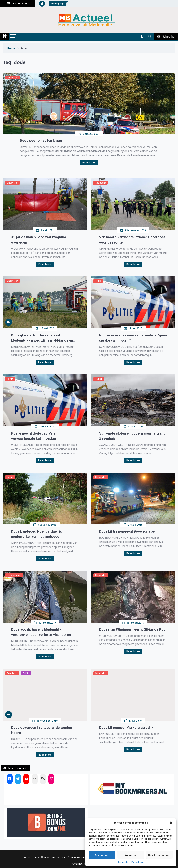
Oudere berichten (17, 768)
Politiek (99, 379)
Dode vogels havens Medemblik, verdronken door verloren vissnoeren (41, 632)
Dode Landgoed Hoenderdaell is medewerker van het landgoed (37, 534)
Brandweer (12, 673)
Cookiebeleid (123, 862)
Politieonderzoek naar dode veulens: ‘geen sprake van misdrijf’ (133, 338)
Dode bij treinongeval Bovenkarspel (127, 531)
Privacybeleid (138, 862)
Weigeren (131, 855)
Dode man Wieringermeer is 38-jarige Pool (133, 629)
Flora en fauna (14, 575)
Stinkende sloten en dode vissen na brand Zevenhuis (132, 436)
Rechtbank (101, 183)
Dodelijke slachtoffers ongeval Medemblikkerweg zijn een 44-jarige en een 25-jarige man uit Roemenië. (42, 338)
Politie (98, 281)
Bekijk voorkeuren (159, 855)
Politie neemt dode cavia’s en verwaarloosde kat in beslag (34, 436)
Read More (89, 163)
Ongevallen (12, 78)
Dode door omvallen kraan (41, 141)
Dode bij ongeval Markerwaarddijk (126, 728)
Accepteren (102, 855)
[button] (171, 823)
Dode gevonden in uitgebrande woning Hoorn (42, 730)
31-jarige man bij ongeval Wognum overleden (38, 240)
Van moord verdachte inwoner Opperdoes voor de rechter (132, 240)
